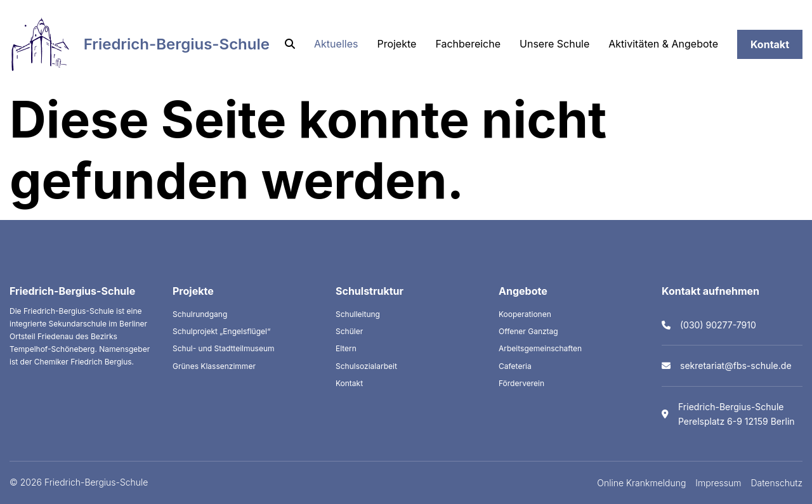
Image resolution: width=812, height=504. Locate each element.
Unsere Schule (554, 44)
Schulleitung (358, 314)
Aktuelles (336, 44)
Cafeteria (515, 366)
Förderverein (521, 383)
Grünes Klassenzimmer (214, 366)
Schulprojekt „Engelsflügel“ (221, 331)
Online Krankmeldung (641, 483)
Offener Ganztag (528, 331)
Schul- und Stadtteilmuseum (224, 348)
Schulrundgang (200, 314)
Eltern (346, 348)
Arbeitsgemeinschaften (540, 348)
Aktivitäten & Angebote (663, 44)
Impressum (718, 483)
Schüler (349, 331)
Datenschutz (777, 483)
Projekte (396, 44)
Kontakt (770, 44)
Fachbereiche (468, 44)
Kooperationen (525, 314)
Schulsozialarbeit (366, 366)
